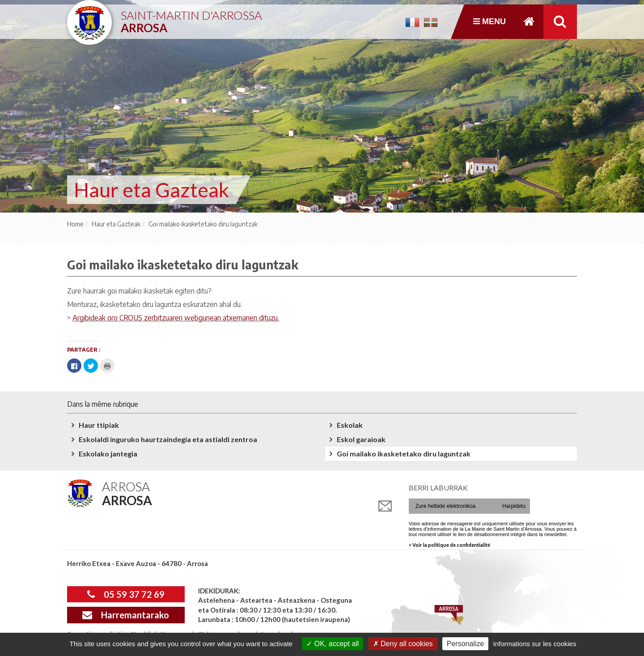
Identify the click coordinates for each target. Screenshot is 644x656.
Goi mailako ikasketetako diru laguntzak (404, 454)
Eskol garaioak (361, 439)
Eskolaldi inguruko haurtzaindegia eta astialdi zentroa (168, 439)
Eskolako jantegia (108, 454)
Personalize (466, 644)
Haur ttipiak (99, 425)
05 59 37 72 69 (126, 594)
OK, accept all (333, 644)
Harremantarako (126, 615)
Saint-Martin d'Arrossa (191, 18)
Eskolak (350, 425)
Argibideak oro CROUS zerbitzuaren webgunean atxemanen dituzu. (176, 318)
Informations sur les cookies (534, 644)
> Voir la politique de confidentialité (449, 545)
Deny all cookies (403, 644)
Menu (489, 21)
